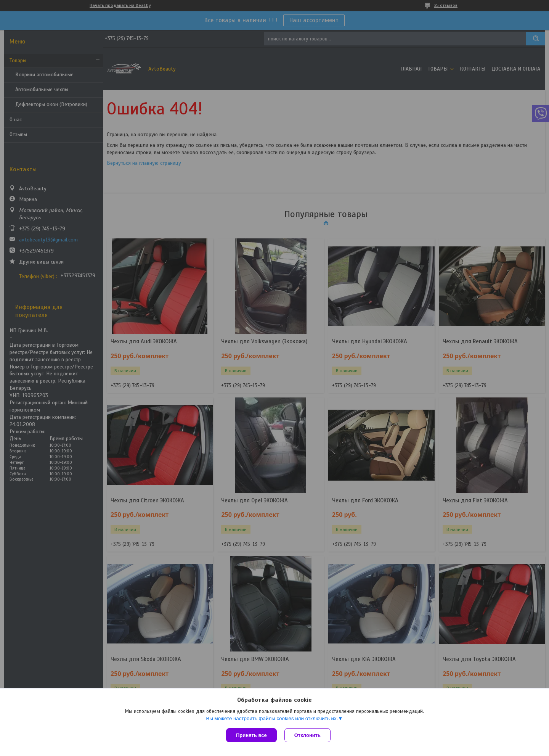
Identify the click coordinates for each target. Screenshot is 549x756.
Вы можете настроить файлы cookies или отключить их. (272, 718)
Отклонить (307, 735)
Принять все (251, 735)
